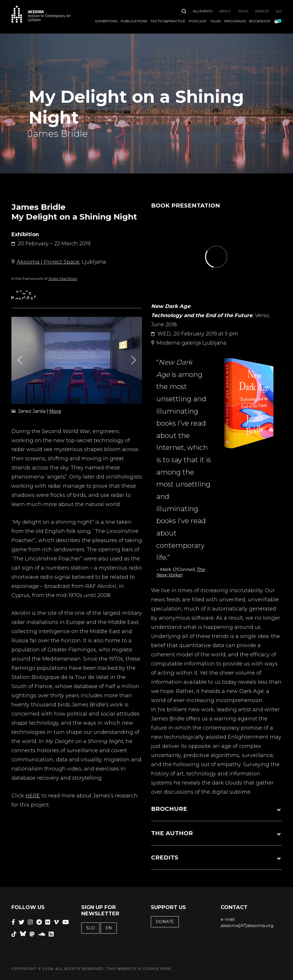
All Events (203, 11)
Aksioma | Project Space (48, 262)
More (55, 411)
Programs (235, 21)
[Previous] (21, 360)
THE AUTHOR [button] (172, 833)
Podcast (198, 21)
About (225, 11)
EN (109, 928)
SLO (279, 11)
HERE (33, 796)
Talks (215, 21)
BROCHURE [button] (169, 809)
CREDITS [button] (165, 857)
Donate (262, 11)
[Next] (133, 360)
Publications (134, 21)
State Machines (63, 278)
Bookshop (260, 21)
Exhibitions (106, 21)
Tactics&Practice (168, 21)
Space (243, 11)
